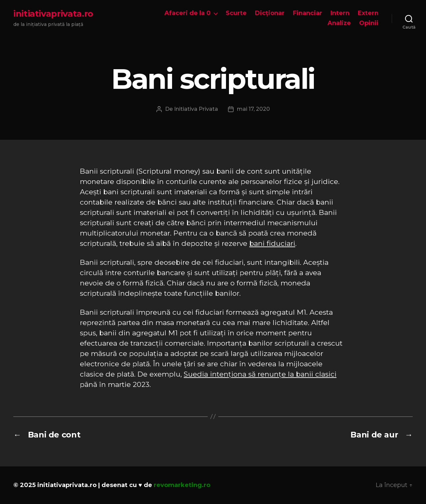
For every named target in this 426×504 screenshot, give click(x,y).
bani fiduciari (272, 243)
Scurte (236, 13)
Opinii (369, 23)
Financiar (308, 13)
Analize (339, 23)
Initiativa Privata (196, 109)
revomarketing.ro (182, 485)
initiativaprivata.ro (53, 14)
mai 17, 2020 (253, 109)
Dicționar (270, 13)
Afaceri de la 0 (188, 13)
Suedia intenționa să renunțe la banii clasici (260, 374)
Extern (368, 13)
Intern (340, 13)
